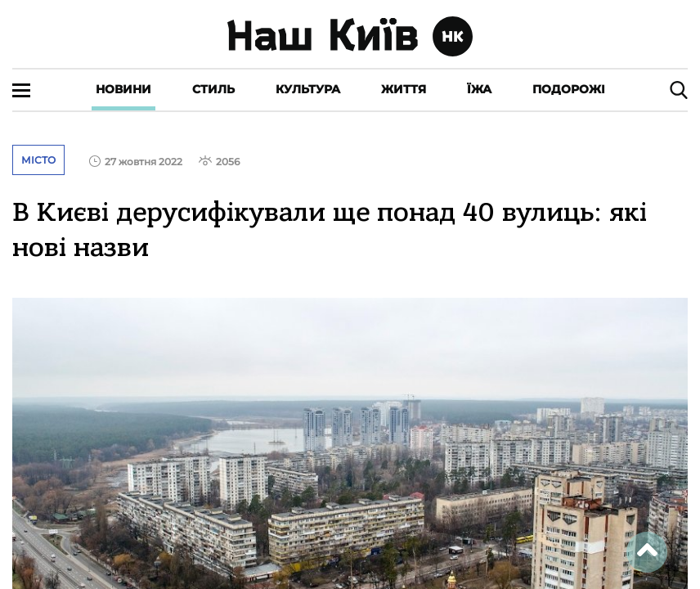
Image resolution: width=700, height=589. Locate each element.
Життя (404, 89)
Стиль (213, 89)
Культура (308, 89)
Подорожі (569, 89)
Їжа (479, 89)
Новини (123, 89)
